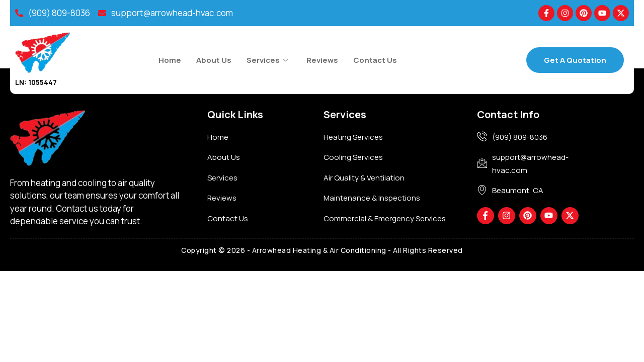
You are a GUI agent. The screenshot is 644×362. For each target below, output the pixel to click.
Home (170, 60)
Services (267, 60)
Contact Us (375, 60)
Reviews (322, 60)
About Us (214, 60)
